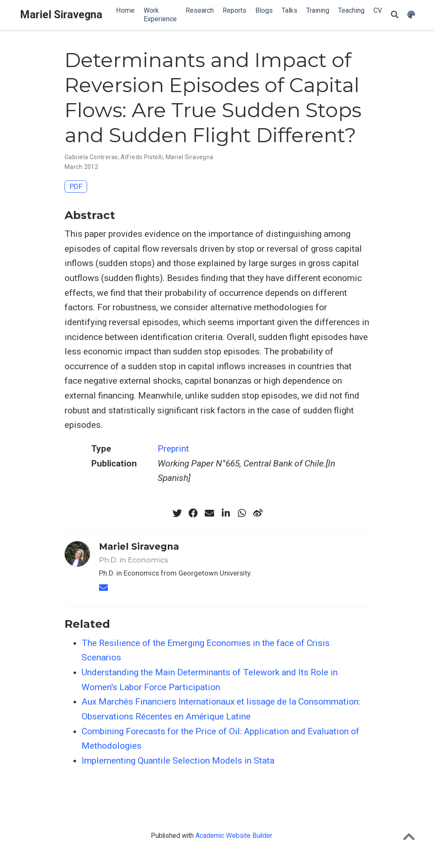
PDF (76, 186)
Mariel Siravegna (61, 15)
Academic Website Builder (234, 836)
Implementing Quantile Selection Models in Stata (178, 761)
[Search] (395, 15)
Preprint (173, 449)
